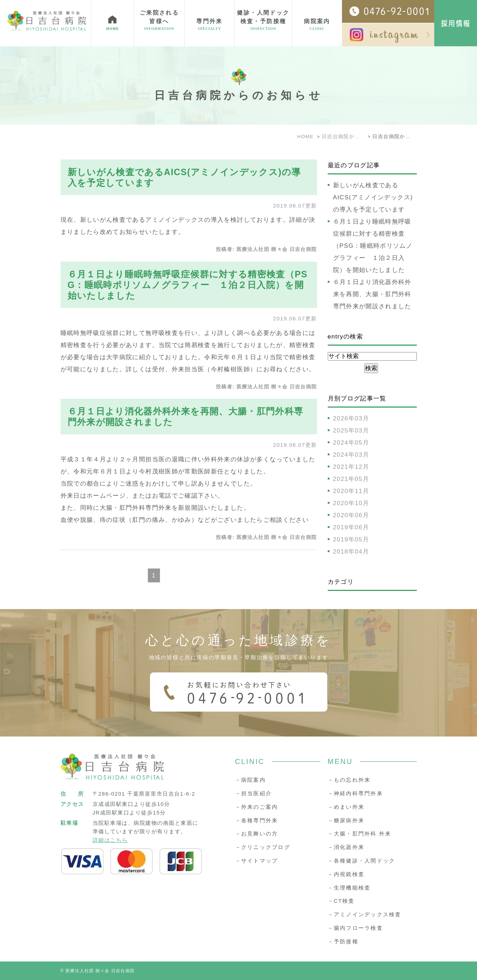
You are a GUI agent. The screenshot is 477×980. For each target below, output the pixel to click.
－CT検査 (341, 901)
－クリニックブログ (263, 847)
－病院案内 (250, 780)
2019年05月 (351, 539)
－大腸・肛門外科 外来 (360, 834)
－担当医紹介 (254, 793)
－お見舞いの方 (257, 834)
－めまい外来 (346, 807)
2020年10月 (351, 503)
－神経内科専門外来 (355, 793)
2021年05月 (351, 479)
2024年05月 (351, 443)
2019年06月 (351, 527)
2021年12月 (351, 467)
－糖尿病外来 (346, 820)
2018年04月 (351, 552)
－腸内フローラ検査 (355, 928)
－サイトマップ (257, 861)
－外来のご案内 (257, 807)
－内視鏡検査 (346, 874)
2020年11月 (351, 491)
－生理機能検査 (349, 888)
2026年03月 (351, 418)
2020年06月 (351, 515)
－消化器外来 (346, 847)
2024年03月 (351, 455)
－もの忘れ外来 (349, 780)
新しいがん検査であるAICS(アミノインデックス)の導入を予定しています (373, 197)
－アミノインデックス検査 (365, 914)
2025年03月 (351, 431)
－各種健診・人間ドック (362, 861)
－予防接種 (343, 941)
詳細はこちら (110, 840)
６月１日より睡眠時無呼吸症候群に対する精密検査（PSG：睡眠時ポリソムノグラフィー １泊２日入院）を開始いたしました (188, 285)
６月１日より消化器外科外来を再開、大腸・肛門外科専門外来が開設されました (372, 294)
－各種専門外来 (257, 820)
